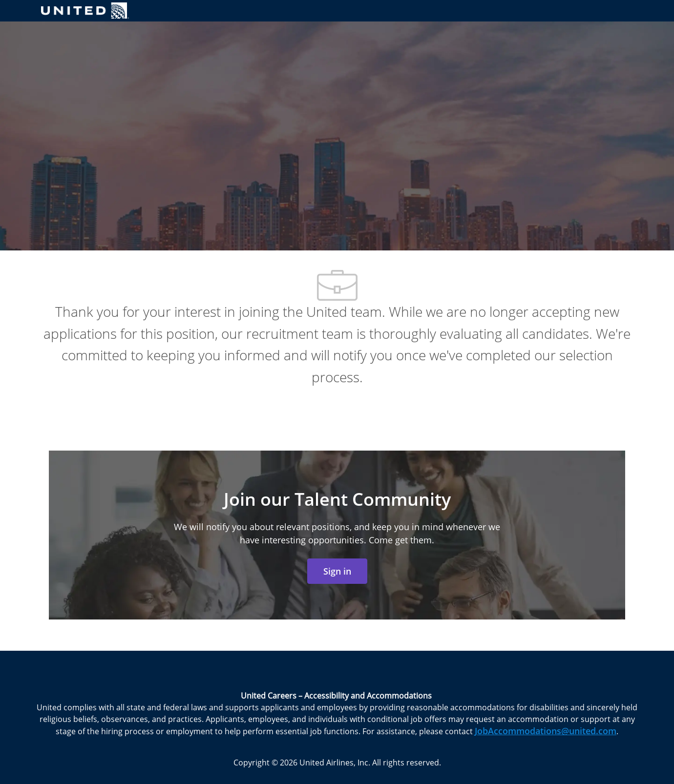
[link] (337, 571)
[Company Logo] (85, 10)
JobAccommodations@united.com (546, 731)
